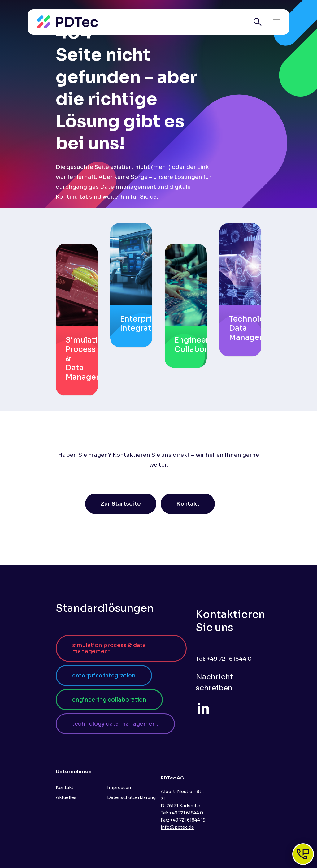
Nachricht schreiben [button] (215, 682)
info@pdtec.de (177, 827)
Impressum (120, 788)
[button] (276, 22)
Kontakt (65, 788)
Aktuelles (66, 797)
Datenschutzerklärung (131, 797)
